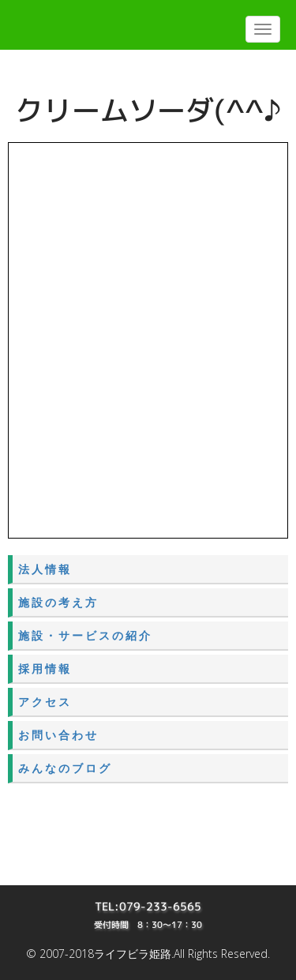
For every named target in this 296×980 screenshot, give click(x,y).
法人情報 (45, 569)
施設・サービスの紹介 (85, 635)
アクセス (45, 702)
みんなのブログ (65, 768)
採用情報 (45, 668)
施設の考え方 (58, 602)
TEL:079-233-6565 (148, 906)
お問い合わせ (58, 735)
